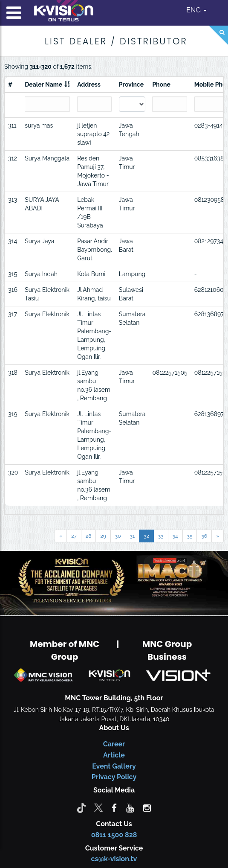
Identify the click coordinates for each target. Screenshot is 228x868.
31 (132, 536)
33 (161, 536)
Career (114, 744)
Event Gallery (114, 766)
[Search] (218, 35)
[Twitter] (98, 807)
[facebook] (114, 807)
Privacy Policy (114, 777)
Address (89, 84)
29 (103, 536)
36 (204, 536)
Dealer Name (43, 84)
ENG (196, 10)
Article (114, 755)
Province (131, 84)
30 (118, 536)
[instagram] (147, 807)
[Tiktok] (81, 807)
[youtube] (130, 807)
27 (74, 536)
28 (88, 536)
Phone (161, 84)
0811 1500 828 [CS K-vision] (114, 835)
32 (146, 536)
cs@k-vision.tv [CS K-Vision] (114, 859)
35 (190, 536)
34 (175, 536)
